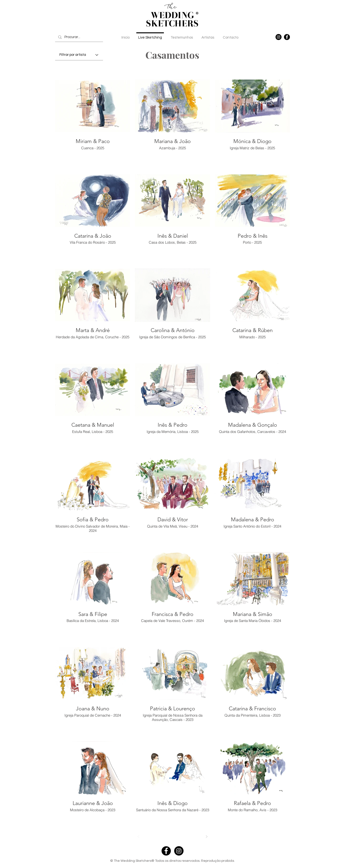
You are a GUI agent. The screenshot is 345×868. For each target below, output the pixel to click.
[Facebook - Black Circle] (166, 851)
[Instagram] (279, 37)
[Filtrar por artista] (79, 55)
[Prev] (138, 837)
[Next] (207, 837)
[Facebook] (287, 37)
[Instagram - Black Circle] (179, 851)
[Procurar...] (79, 37)
